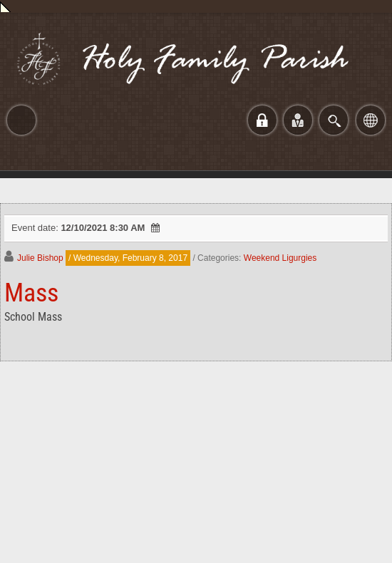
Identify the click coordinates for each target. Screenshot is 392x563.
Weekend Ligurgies (280, 258)
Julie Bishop (40, 258)
